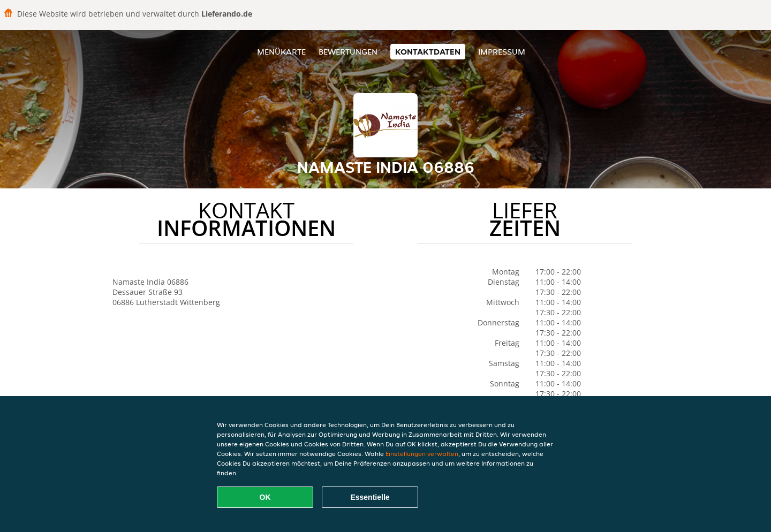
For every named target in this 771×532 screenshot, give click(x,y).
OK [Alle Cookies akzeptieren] (265, 497)
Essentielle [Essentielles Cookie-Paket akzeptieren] (370, 497)
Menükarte (281, 52)
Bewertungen (348, 52)
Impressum (502, 52)
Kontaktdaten (428, 52)
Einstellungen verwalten (422, 454)
